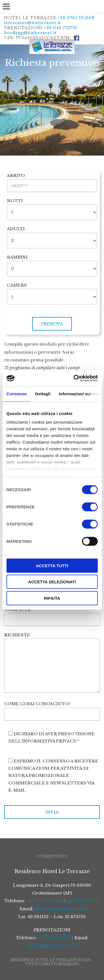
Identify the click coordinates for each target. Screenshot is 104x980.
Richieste (52, 663)
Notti (15, 201)
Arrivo (16, 176)
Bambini (17, 257)
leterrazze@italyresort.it (32, 23)
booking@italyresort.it (30, 33)
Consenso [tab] (17, 393)
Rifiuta (52, 598)
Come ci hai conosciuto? (52, 709)
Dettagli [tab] (43, 393)
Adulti (16, 229)
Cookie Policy (52, 856)
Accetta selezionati (52, 582)
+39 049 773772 (61, 28)
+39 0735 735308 (76, 18)
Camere (17, 285)
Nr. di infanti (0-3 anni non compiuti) (52, 611)
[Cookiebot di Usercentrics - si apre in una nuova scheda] (74, 378)
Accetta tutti (52, 565)
